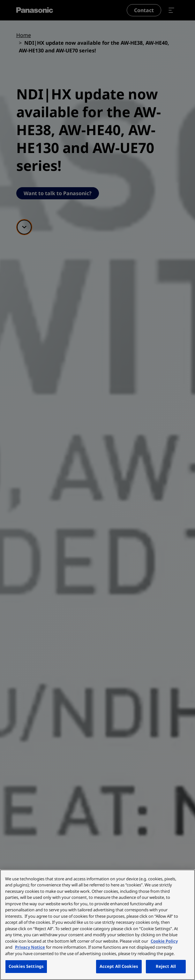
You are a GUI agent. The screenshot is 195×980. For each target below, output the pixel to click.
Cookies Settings (26, 966)
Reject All (166, 966)
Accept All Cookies (119, 966)
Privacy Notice (30, 947)
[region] (97, 925)
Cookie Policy (164, 941)
